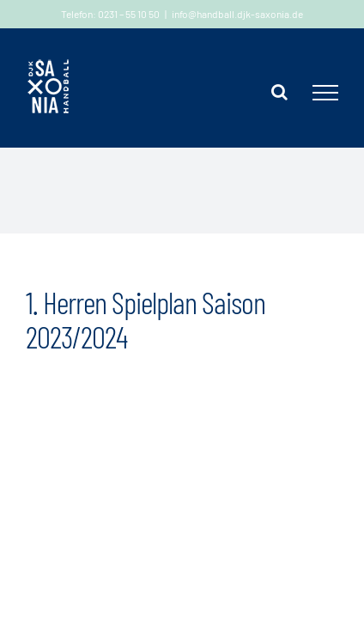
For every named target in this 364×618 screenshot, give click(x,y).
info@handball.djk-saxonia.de (237, 14)
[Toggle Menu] (325, 93)
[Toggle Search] (279, 92)
